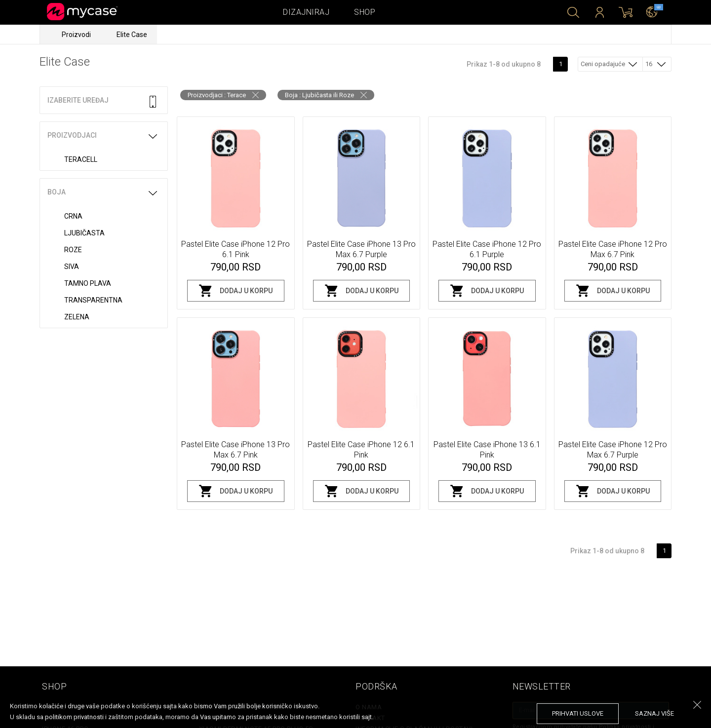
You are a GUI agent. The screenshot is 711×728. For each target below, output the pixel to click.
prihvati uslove (578, 713)
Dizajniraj (306, 12)
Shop (365, 12)
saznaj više (654, 713)
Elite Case (132, 35)
